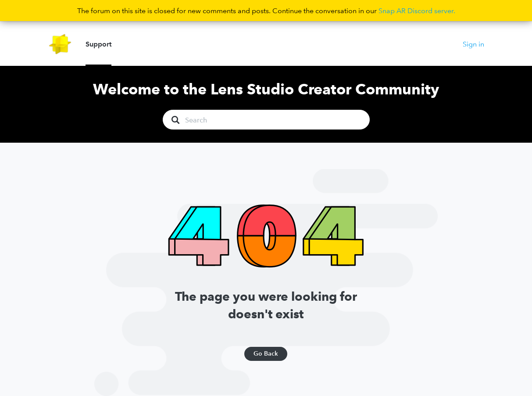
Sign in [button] (473, 44)
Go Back (266, 353)
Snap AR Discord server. (417, 11)
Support (98, 44)
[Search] (266, 120)
